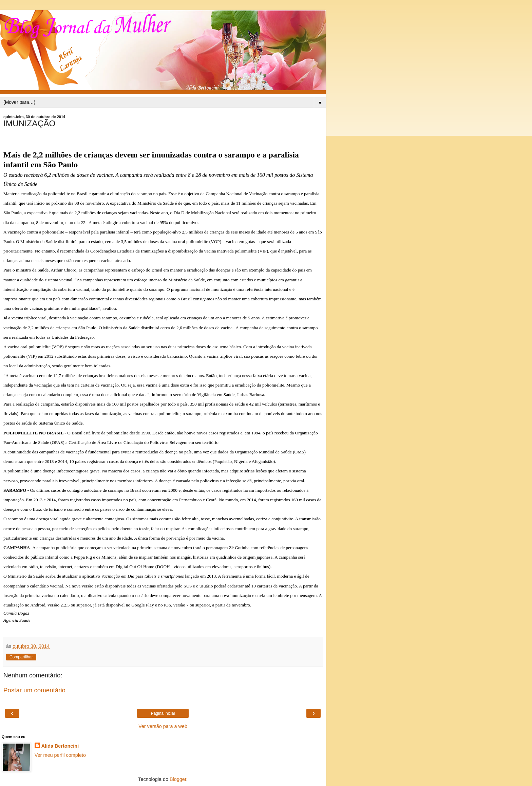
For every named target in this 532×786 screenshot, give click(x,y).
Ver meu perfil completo (60, 755)
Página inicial (163, 713)
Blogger (178, 779)
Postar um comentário (34, 690)
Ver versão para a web (163, 726)
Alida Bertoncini (60, 746)
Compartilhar (21, 657)
